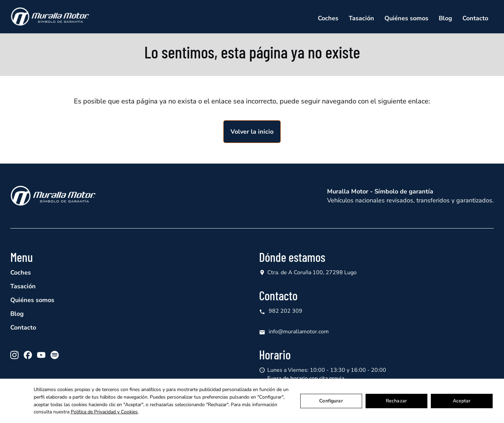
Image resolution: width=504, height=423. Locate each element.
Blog (445, 18)
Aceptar (462, 401)
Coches (328, 18)
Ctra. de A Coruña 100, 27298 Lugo (312, 272)
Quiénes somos (406, 18)
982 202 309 (281, 311)
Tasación (361, 18)
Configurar (331, 401)
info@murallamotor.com (294, 332)
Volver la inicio (252, 132)
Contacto (475, 18)
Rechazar (396, 401)
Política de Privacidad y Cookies (104, 412)
